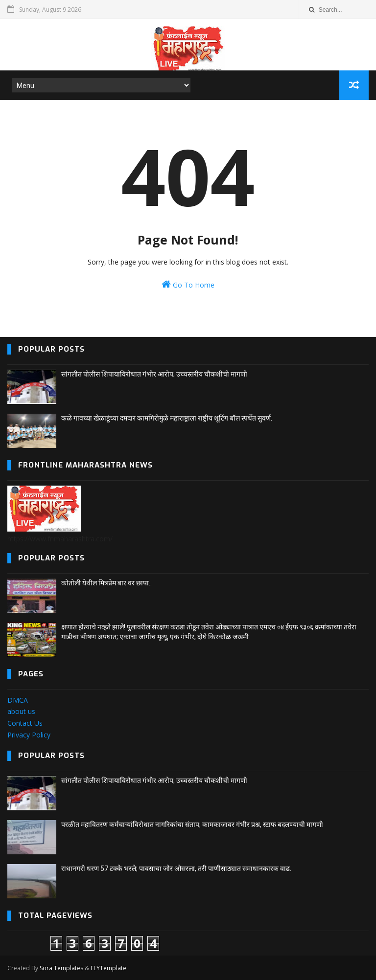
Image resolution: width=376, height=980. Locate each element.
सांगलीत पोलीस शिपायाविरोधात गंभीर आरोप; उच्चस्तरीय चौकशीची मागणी (154, 374)
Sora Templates (61, 968)
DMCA (18, 700)
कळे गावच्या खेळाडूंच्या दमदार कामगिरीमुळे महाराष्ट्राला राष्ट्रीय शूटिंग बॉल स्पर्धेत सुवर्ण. (167, 418)
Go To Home (188, 284)
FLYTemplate (108, 968)
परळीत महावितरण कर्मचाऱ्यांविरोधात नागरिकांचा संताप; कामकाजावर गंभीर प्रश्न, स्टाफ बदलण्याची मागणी (192, 824)
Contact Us (25, 723)
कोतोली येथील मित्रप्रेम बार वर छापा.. (106, 583)
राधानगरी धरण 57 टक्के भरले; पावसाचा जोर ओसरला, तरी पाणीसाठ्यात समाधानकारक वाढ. (176, 869)
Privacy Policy (29, 735)
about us (21, 711)
